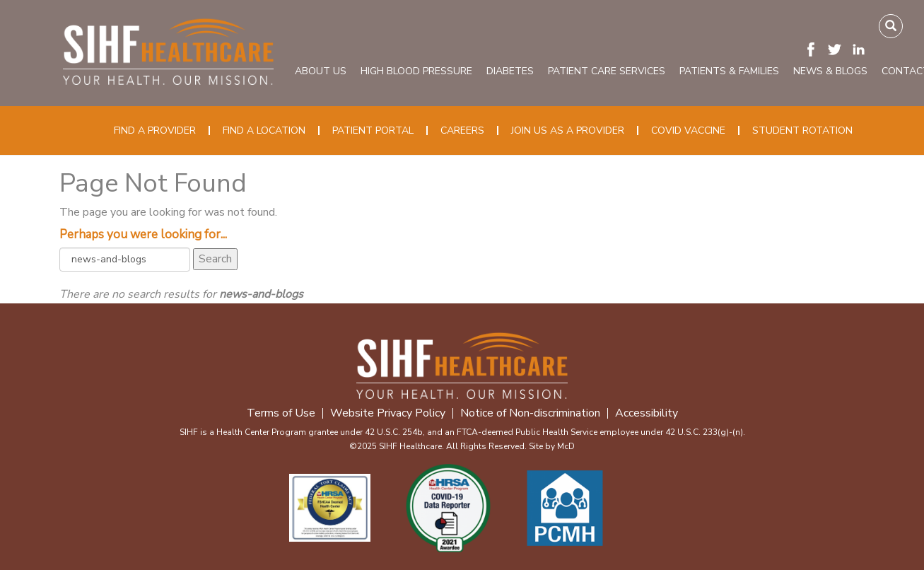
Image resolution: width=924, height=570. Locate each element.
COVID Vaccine (688, 130)
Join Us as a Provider (568, 130)
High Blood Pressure (416, 71)
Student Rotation (802, 130)
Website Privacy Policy (388, 413)
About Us (321, 71)
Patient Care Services (607, 71)
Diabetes (510, 71)
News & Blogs (830, 71)
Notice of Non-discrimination (530, 413)
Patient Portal (373, 130)
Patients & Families (729, 71)
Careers (462, 130)
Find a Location (264, 130)
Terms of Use (281, 413)
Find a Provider (155, 130)
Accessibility (647, 413)
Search (215, 259)
